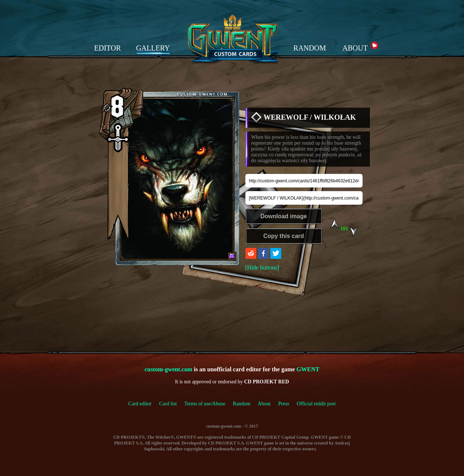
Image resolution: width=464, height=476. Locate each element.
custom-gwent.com (168, 369)
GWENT (308, 369)
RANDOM (310, 48)
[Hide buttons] (262, 267)
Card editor (140, 404)
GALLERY (153, 48)
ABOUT (355, 48)
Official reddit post (316, 404)
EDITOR (107, 48)
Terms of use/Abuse (209, 404)
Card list (168, 404)
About (264, 404)
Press (284, 404)
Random (242, 404)
